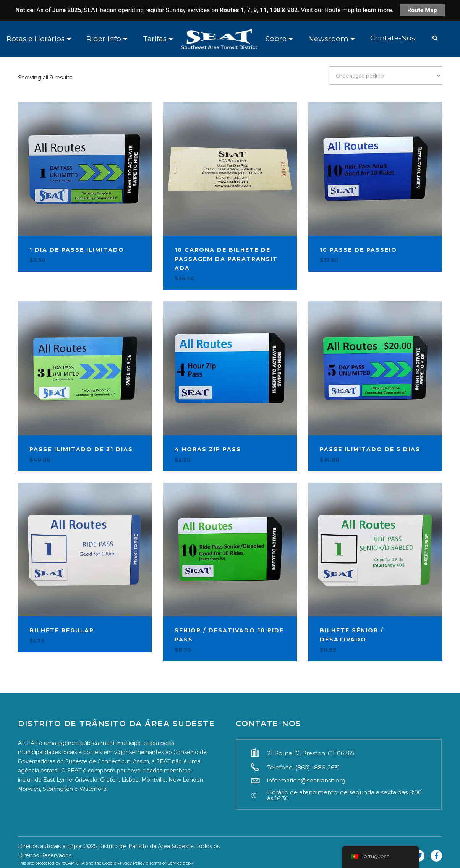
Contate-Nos (393, 38)
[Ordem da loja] (385, 75)
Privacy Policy (131, 863)
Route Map (422, 10)
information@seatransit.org (306, 780)
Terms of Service (166, 863)
